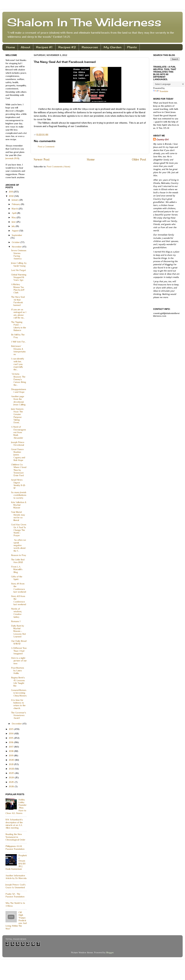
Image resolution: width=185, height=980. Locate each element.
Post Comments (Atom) (58, 167)
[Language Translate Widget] (169, 84)
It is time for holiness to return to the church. (18, 704)
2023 (12, 773)
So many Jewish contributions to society (19, 495)
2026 (12, 786)
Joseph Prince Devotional (18, 444)
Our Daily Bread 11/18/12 (19, 642)
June (14, 222)
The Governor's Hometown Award (19, 715)
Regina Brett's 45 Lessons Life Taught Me (18, 682)
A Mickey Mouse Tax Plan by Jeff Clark (18, 288)
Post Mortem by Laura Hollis (18, 671)
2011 (11, 192)
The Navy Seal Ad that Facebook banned (18, 301)
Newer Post (42, 159)
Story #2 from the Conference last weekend (19, 600)
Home (10, 47)
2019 (12, 756)
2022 (12, 769)
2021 (12, 764)
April (14, 213)
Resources (90, 47)
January (16, 200)
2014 (12, 734)
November (17, 247)
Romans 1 (16, 621)
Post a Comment (46, 147)
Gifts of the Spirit (17, 578)
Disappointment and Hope (19, 391)
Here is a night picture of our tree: (19, 661)
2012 (12, 196)
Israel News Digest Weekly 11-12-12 (18, 484)
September (17, 235)
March (15, 209)
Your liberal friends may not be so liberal (18, 516)
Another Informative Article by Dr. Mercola (16, 877)
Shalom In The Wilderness (84, 22)
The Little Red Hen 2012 (18, 561)
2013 (12, 729)
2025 (12, 782)
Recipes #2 (67, 47)
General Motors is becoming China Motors (19, 693)
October (16, 242)
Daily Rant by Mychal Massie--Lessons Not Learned (18, 631)
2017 (12, 747)
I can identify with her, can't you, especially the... (18, 364)
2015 (12, 738)
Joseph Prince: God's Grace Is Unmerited (16, 886)
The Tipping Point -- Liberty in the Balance (19, 326)
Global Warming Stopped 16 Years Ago (19, 277)
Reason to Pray (19, 555)
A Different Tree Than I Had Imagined (19, 651)
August (15, 231)
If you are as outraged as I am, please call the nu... (19, 314)
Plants (132, 47)
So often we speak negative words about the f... (19, 545)
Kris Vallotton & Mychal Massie (19, 505)
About (25, 47)
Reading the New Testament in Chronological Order (15, 837)
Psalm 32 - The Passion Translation (15, 895)
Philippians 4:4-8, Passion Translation (15, 847)
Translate (161, 91)
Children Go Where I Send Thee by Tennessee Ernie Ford (19, 470)
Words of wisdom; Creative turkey (16, 613)
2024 (12, 777)
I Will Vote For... (19, 342)
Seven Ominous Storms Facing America (19, 255)
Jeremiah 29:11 (12, 158)
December (17, 724)
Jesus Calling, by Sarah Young (19, 264)
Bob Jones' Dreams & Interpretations (18, 350)
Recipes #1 (44, 47)
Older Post (139, 159)
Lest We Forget (18, 270)
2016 (12, 742)
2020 (12, 760)
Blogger (110, 953)
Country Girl (162, 140)
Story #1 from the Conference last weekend (19, 588)
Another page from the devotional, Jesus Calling (18, 400)
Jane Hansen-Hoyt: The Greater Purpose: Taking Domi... (18, 416)
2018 (12, 751)
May (14, 217)
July (14, 226)
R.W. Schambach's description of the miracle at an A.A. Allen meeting (14, 824)
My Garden (112, 47)
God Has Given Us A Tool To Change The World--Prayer (19, 530)
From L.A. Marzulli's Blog (17, 569)
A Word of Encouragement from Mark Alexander (18, 432)
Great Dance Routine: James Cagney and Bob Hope (18, 455)
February (16, 204)
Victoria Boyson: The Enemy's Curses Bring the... (19, 379)
